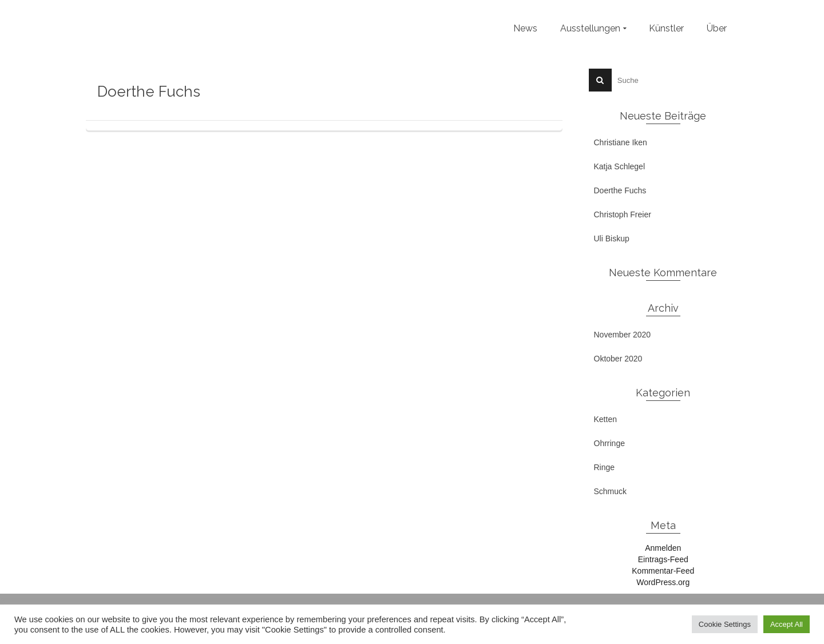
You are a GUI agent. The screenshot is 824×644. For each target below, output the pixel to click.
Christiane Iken (621, 142)
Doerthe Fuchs (620, 190)
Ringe (605, 467)
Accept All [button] (787, 624)
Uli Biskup (612, 238)
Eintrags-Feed (663, 559)
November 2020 (623, 335)
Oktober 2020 (618, 359)
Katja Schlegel (620, 166)
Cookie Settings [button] (725, 624)
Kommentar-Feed (663, 571)
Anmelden (663, 548)
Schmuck (611, 491)
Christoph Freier (623, 214)
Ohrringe (609, 443)
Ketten (605, 419)
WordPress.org (663, 582)
